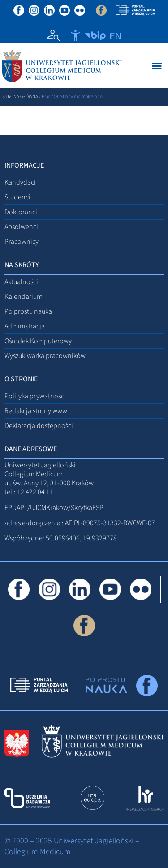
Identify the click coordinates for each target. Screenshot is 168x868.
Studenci (17, 197)
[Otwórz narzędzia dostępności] (75, 35)
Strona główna (20, 97)
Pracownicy (22, 242)
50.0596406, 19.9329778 (81, 538)
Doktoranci (21, 212)
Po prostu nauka (28, 311)
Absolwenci (21, 227)
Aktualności (21, 282)
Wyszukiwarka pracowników (45, 356)
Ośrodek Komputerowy (38, 341)
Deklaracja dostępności (39, 426)
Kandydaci (20, 182)
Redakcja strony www (36, 411)
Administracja (25, 326)
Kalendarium (24, 297)
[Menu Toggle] (157, 66)
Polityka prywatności (35, 396)
